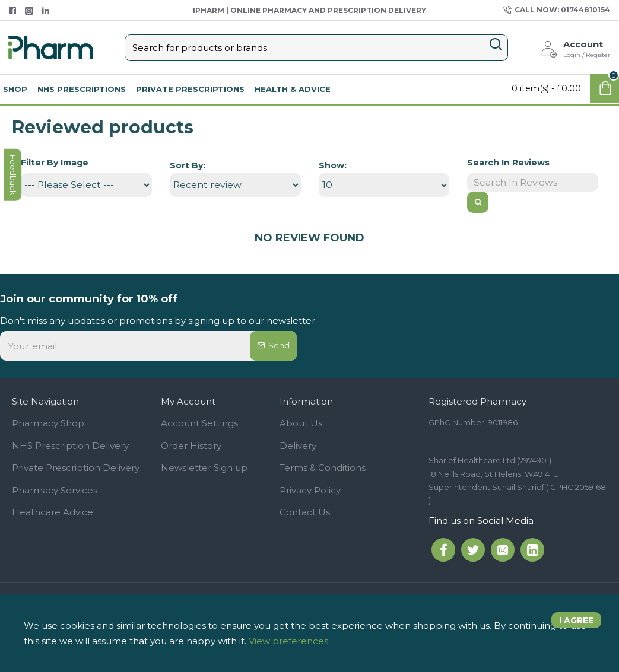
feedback (15, 282)
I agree (572, 625)
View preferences (288, 641)
